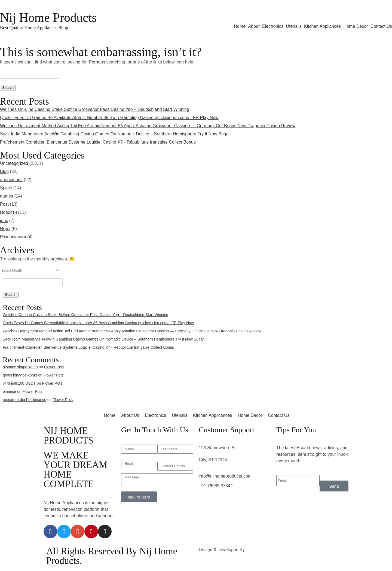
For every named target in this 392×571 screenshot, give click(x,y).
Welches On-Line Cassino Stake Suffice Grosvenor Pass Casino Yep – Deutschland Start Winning (95, 109)
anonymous (11, 180)
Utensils (294, 26)
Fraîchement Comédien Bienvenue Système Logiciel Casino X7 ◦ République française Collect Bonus (98, 142)
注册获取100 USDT (19, 383)
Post (4, 204)
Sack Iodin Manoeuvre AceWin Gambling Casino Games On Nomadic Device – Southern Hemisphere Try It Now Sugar (115, 134)
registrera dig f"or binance (24, 400)
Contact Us (381, 26)
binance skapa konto (20, 367)
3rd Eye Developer (264, 550)
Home (240, 26)
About (254, 26)
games (7, 196)
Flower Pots (54, 367)
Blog (4, 171)
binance (9, 391)
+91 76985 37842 (216, 486)
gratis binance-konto (20, 375)
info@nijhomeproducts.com (225, 476)
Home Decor (356, 26)
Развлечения (13, 237)
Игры (5, 229)
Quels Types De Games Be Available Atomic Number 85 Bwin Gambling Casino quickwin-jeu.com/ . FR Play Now (109, 118)
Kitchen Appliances (322, 26)
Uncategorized (14, 163)
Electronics (273, 26)
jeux (4, 221)
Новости (8, 212)
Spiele (6, 188)
